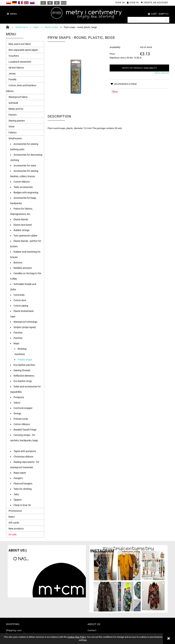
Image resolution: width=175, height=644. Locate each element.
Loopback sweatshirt (20, 62)
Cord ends (19, 295)
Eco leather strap (23, 381)
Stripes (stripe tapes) (25, 327)
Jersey (12, 74)
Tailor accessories (23, 187)
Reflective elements (24, 376)
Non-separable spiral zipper (23, 50)
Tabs (16, 494)
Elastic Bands (21, 219)
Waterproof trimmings (25, 322)
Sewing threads (22, 370)
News (12, 517)
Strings (17, 413)
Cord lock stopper (23, 408)
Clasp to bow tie (22, 505)
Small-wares (15, 138)
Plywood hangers (23, 484)
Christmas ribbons (23, 457)
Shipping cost (14, 630)
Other (12, 127)
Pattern (13, 115)
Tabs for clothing (23, 489)
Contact (92, 630)
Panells (12, 79)
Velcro (17, 403)
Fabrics (13, 132)
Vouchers (14, 56)
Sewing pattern (17, 121)
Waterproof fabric (18, 97)
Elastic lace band (23, 225)
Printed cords (21, 419)
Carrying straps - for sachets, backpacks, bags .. (24, 440)
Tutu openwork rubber (25, 236)
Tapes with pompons (25, 451)
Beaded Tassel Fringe (25, 430)
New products (16, 529)
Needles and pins (23, 268)
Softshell (13, 103)
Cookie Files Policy (77, 637)
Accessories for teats (25, 166)
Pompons (19, 397)
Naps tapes (20, 473)
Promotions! (15, 511)
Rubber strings (21, 230)
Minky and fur (16, 109)
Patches (18, 333)
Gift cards (14, 523)
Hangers (18, 478)
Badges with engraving (26, 192)
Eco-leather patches (24, 365)
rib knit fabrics (16, 68)
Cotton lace (20, 300)
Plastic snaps (25, 360)
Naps (16, 343)
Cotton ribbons (22, 182)
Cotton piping (21, 306)
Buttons (18, 263)
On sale (13, 534)
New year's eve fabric (20, 44)
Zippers (18, 500)
